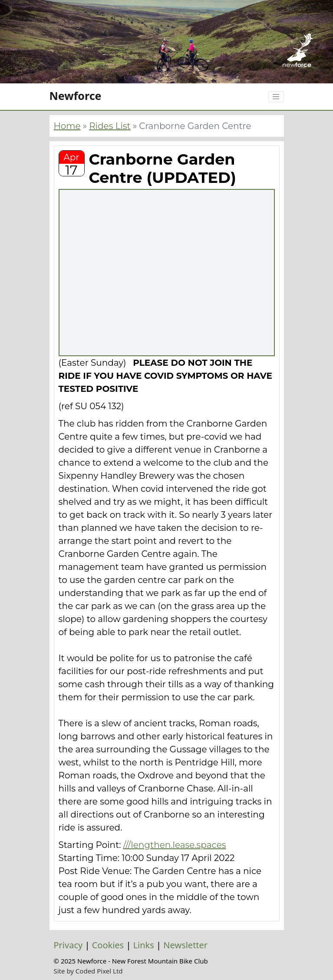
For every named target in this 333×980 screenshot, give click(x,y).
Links (144, 945)
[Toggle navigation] (276, 97)
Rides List (110, 126)
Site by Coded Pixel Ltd (88, 971)
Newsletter (185, 945)
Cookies (108, 945)
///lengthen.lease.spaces (175, 845)
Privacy (68, 945)
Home (67, 126)
